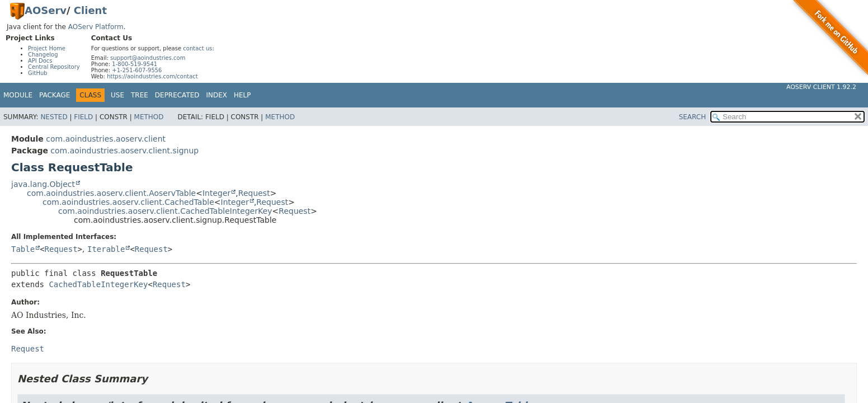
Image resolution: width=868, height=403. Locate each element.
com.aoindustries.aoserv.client (106, 139)
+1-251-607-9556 (137, 70)
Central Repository (54, 67)
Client (90, 10)
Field (83, 117)
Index (217, 95)
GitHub (38, 73)
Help (242, 95)
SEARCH (693, 117)
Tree (140, 95)
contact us (197, 48)
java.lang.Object (43, 184)
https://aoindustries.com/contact (152, 76)
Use (117, 95)
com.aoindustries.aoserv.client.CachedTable (128, 202)
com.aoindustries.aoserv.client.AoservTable (111, 193)
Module (18, 95)
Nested (54, 117)
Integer (216, 193)
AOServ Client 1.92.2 (821, 87)
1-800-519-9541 (135, 64)
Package (55, 95)
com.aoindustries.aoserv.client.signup (124, 151)
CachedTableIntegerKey (98, 284)
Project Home (47, 48)
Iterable (106, 249)
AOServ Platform (96, 27)
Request (254, 193)
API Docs (40, 61)
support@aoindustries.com (148, 58)
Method (149, 117)
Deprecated (177, 95)
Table (23, 249)
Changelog (43, 55)
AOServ (46, 10)
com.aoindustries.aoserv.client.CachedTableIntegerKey (165, 211)
